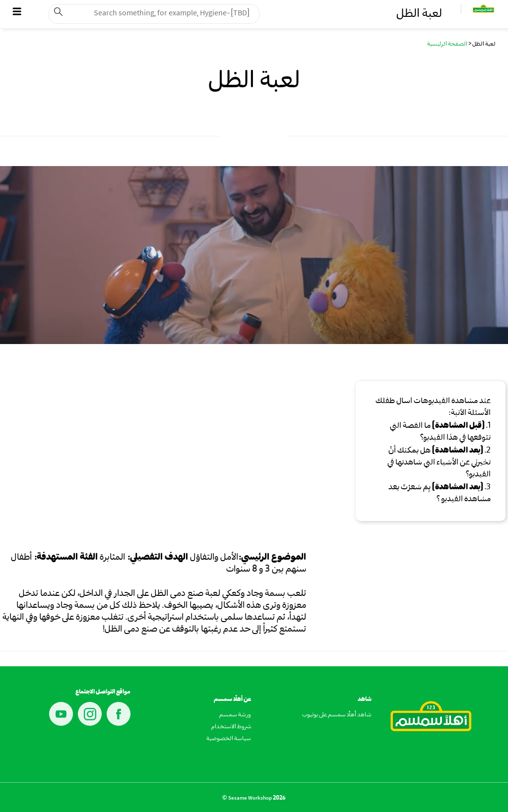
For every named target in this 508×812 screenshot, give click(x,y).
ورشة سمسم (235, 715)
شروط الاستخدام (231, 727)
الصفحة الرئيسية (447, 45)
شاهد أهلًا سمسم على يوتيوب (337, 715)
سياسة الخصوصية (229, 739)
